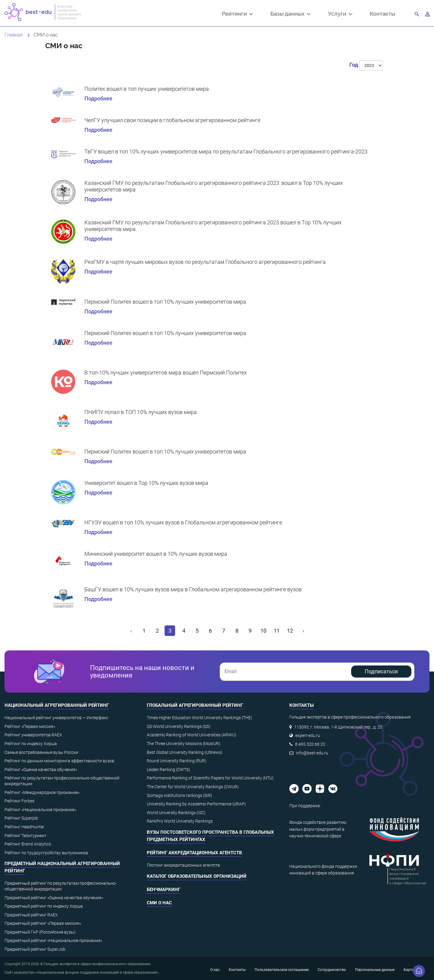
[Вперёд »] (303, 631)
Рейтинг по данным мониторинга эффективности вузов (59, 761)
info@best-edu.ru (312, 753)
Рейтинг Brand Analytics (28, 844)
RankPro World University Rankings (180, 821)
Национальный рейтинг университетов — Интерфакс (56, 718)
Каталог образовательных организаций (197, 876)
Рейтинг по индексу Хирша (31, 744)
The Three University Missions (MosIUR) (184, 744)
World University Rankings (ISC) (176, 813)
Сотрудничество (332, 970)
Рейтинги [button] (237, 14)
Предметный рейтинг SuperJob (35, 949)
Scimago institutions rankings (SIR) (179, 795)
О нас (215, 970)
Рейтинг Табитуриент (25, 836)
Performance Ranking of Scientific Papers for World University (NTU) (210, 778)
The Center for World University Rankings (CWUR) (193, 787)
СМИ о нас (159, 903)
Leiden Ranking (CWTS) (168, 770)
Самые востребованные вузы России (41, 752)
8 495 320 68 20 (310, 744)
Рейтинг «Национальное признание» (40, 810)
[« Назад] (131, 631)
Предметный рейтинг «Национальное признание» (53, 940)
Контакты (382, 13)
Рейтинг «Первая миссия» (30, 726)
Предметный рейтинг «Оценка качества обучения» (54, 898)
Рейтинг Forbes (19, 801)
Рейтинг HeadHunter (24, 827)
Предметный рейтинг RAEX (31, 915)
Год (354, 65)
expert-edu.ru (308, 735)
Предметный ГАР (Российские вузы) (40, 932)
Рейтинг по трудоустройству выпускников (46, 853)
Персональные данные (375, 970)
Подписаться (381, 671)
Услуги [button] (340, 14)
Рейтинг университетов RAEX (33, 735)
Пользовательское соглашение (282, 970)
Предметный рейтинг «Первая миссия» (43, 923)
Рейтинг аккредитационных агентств (194, 853)
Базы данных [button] (290, 14)
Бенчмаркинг (164, 890)
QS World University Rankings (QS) (179, 726)
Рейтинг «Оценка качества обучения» (41, 770)
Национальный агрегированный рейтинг (57, 705)
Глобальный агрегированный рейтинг (195, 705)
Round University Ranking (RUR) (177, 761)
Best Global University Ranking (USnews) (185, 752)
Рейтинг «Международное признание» (42, 792)
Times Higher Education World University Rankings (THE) (200, 718)
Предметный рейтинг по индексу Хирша (44, 906)
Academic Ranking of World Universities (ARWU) (192, 735)
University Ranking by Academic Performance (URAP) (196, 804)
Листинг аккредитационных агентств (183, 865)
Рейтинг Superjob (21, 818)
